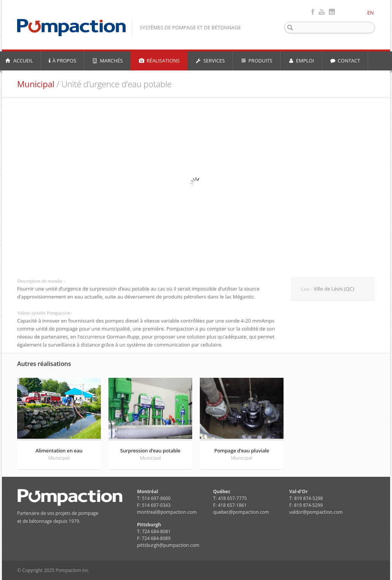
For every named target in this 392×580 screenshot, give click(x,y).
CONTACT (345, 61)
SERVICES (210, 61)
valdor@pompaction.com (316, 512)
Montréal (147, 491)
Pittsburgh (149, 525)
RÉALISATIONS (159, 61)
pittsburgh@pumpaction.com (168, 545)
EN (370, 13)
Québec (222, 491)
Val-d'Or (298, 491)
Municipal (36, 84)
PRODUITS (257, 61)
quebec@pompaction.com (241, 512)
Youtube (321, 12)
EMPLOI (301, 61)
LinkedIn (332, 12)
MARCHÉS (107, 61)
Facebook (313, 12)
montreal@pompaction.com (167, 512)
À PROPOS (63, 61)
